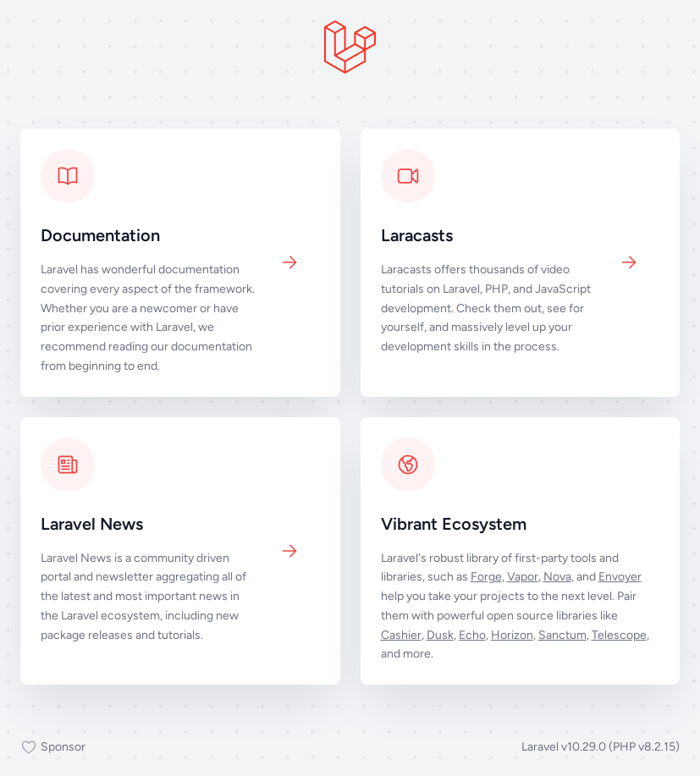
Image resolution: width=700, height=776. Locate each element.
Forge (486, 577)
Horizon (512, 635)
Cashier (401, 635)
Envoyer (620, 577)
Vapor (523, 577)
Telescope (619, 635)
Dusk (440, 635)
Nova (557, 577)
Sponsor (53, 747)
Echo (472, 635)
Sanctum (562, 635)
